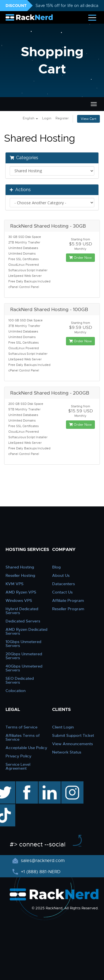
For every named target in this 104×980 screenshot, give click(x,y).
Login (47, 118)
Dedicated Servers (23, 621)
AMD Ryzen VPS (21, 592)
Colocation (16, 691)
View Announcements (73, 744)
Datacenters (64, 584)
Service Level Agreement (18, 766)
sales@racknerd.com (42, 861)
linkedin (47, 784)
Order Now (80, 258)
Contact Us (62, 592)
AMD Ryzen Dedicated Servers (26, 631)
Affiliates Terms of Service (23, 737)
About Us (61, 575)
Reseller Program (68, 609)
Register (62, 118)
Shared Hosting (20, 567)
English (30, 118)
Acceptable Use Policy (26, 748)
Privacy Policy (18, 756)
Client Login (63, 727)
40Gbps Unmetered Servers (24, 668)
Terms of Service (21, 727)
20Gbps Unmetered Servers (24, 656)
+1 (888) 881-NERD (40, 872)
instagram (72, 784)
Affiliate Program (68, 600)
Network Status (67, 752)
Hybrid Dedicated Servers (22, 611)
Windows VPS (19, 600)
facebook (26, 784)
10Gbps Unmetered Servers (23, 644)
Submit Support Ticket (73, 735)
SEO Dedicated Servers (20, 680)
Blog (56, 567)
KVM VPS (15, 584)
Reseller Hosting (20, 575)
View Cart (88, 119)
